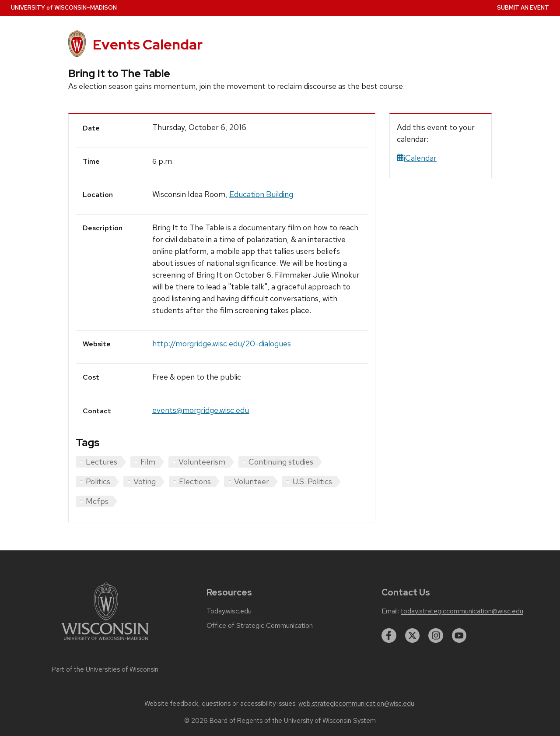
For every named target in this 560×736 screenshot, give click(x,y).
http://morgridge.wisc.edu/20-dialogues (222, 343)
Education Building (261, 194)
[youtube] (459, 636)
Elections (195, 481)
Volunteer (252, 481)
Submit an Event (523, 8)
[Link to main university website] (105, 642)
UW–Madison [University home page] (64, 8)
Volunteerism (202, 462)
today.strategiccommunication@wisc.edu (462, 611)
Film (148, 462)
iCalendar (417, 158)
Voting (145, 481)
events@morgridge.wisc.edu (201, 410)
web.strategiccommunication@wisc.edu (356, 704)
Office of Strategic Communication (260, 626)
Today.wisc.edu (229, 611)
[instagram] (436, 636)
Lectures (101, 462)
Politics (98, 481)
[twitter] (413, 636)
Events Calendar (148, 44)
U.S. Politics (312, 481)
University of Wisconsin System (330, 721)
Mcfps (97, 501)
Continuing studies (281, 462)
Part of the (105, 669)
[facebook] (389, 636)
